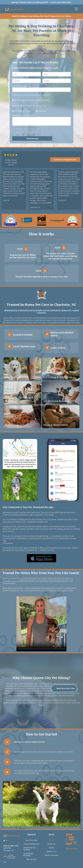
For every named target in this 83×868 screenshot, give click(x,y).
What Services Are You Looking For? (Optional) (31, 95)
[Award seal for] (72, 220)
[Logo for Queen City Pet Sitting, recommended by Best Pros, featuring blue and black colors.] (10, 220)
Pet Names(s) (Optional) (22, 86)
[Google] (4, 839)
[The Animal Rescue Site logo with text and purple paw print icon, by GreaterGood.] (57, 220)
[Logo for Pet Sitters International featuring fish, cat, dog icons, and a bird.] (41, 220)
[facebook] (6, 839)
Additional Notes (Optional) (23, 115)
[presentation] (26, 131)
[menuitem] (32, 839)
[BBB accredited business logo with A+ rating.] (26, 220)
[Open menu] (76, 9)
